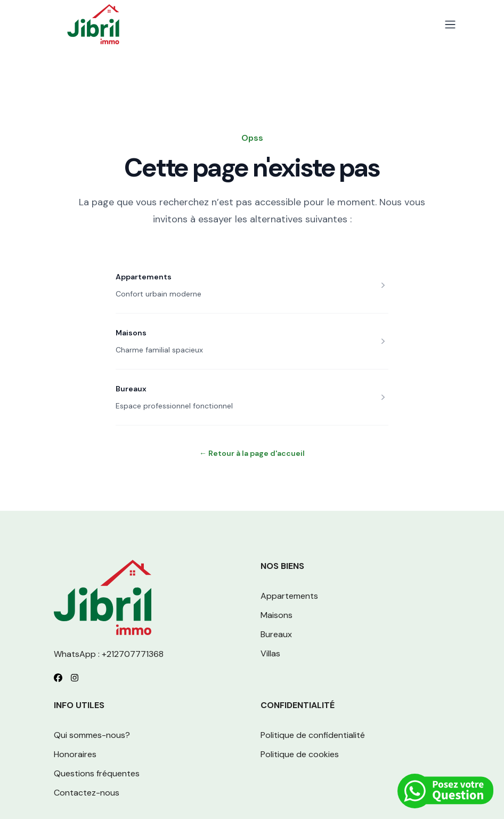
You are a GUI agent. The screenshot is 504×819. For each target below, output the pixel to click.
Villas (270, 653)
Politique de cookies (300, 754)
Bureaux (131, 389)
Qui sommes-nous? (92, 735)
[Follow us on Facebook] (58, 678)
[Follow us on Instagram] (75, 678)
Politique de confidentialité (313, 735)
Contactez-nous (87, 793)
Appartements (144, 277)
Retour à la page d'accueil (252, 453)
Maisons (131, 333)
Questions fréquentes (97, 773)
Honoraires (75, 754)
